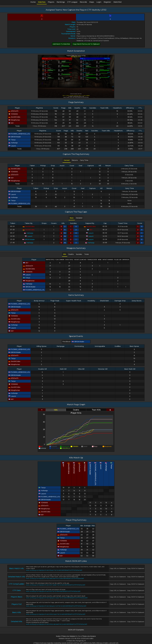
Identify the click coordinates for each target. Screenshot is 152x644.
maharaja (13, 143)
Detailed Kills (17, 620)
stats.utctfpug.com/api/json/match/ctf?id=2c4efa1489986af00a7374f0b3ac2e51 (53, 590)
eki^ (11, 123)
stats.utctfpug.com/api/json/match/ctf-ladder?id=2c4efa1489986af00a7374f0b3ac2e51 (56, 583)
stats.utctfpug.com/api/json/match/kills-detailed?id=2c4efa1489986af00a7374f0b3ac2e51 (57, 623)
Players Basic (17, 595)
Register (107, 2)
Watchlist (118, 2)
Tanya (12, 140)
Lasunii (12, 146)
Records (83, 2)
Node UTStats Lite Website (66, 635)
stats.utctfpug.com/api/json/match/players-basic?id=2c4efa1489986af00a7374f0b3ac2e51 (57, 596)
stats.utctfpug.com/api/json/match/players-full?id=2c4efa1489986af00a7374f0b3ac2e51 (56, 604)
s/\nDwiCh (13, 111)
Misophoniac (14, 120)
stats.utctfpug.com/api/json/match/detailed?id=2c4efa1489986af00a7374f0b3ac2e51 (55, 577)
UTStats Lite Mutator (88, 635)
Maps (92, 2)
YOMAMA (13, 114)
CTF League (72, 2)
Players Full (17, 603)
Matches (42, 2)
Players (51, 2)
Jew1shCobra (14, 117)
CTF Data (17, 589)
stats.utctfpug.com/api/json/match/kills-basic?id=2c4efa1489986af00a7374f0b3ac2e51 (56, 613)
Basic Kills (17, 611)
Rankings (61, 2)
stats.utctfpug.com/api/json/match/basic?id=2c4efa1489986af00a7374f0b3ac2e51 (54, 569)
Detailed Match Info (17, 575)
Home (33, 2)
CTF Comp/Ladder (17, 583)
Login (99, 2)
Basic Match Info (17, 567)
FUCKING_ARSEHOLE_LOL (19, 134)
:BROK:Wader (15, 137)
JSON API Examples (76, 628)
